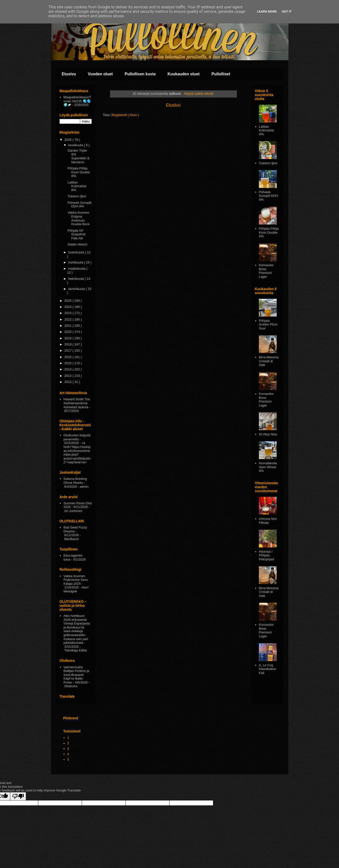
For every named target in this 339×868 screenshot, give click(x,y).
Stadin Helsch (77, 244)
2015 (69, 363)
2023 (69, 313)
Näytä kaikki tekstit (199, 94)
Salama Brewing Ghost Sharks (75, 481)
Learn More (267, 11)
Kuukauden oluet (183, 74)
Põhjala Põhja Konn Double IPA (79, 172)
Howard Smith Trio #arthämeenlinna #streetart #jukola (77, 403)
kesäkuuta (76, 145)
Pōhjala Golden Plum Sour (268, 324)
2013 (69, 376)
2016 (69, 357)
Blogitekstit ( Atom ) (125, 115)
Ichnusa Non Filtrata (268, 521)
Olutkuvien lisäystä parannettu (77, 437)
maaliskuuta (77, 269)
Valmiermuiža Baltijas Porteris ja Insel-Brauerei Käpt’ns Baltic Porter (76, 675)
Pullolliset (221, 74)
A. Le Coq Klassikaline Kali (267, 669)
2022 (69, 319)
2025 (69, 301)
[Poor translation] (18, 796)
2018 (69, 344)
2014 (69, 369)
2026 (69, 140)
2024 (69, 307)
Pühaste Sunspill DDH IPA (79, 205)
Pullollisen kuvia (140, 74)
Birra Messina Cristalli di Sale (269, 361)
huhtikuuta (76, 262)
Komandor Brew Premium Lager (266, 271)
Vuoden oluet (100, 74)
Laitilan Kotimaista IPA (77, 186)
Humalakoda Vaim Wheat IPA (268, 467)
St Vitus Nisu (268, 434)
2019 (69, 338)
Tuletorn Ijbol (77, 196)
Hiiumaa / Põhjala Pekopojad (266, 555)
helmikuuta (76, 279)
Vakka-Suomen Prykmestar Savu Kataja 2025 (76, 580)
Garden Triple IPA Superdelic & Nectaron (79, 156)
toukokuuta (77, 252)
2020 (69, 332)
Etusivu (69, 74)
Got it (287, 11)
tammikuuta (77, 289)
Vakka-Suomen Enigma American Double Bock (79, 218)
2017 (69, 351)
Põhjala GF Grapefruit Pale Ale (77, 234)
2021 (69, 326)
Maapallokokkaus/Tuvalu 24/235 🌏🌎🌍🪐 (77, 101)
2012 (69, 382)
